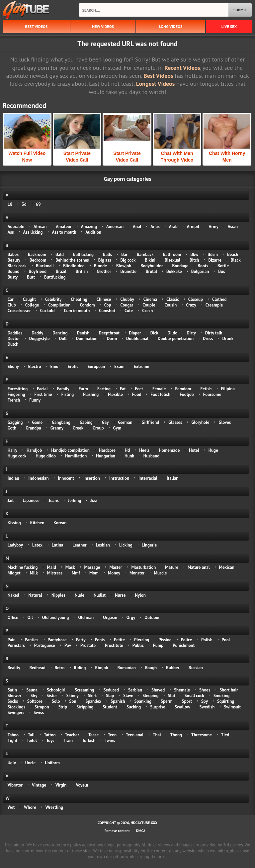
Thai (157, 735)
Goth (12, 428)
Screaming (84, 690)
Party (81, 640)
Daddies (15, 333)
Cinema (150, 299)
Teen (112, 735)
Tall (31, 735)
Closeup (196, 299)
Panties (32, 640)
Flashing (91, 394)
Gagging (15, 422)
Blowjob (124, 266)
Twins (110, 741)
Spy (205, 701)
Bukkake (174, 271)
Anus (155, 227)
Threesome (202, 735)
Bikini (150, 260)
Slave (128, 696)
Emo (54, 367)
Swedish (207, 707)
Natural (35, 595)
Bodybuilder (152, 266)
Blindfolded (74, 266)
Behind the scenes (72, 260)
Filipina (228, 389)
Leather (80, 545)
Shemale (182, 690)
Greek (78, 428)
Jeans (54, 500)
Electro (35, 367)
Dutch (13, 344)
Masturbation (143, 567)
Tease (93, 735)
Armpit (193, 227)
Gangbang (61, 422)
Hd (127, 450)
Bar (124, 254)
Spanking (143, 701)
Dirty (191, 333)
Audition (93, 232)
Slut (172, 696)
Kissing (14, 523)
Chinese (104, 299)
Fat (123, 389)
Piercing (142, 640)
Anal (137, 227)
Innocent (66, 478)
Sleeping (150, 696)
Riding (80, 668)
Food (137, 394)
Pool (226, 640)
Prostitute (114, 645)
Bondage (180, 266)
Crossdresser (19, 311)
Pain (12, 640)
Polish (207, 640)
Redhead (38, 668)
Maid (51, 567)
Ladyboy (15, 545)
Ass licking (33, 232)
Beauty (14, 260)
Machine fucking (23, 567)
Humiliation (76, 456)
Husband (151, 456)
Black (236, 260)
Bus (221, 271)
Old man (86, 618)
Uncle (30, 763)
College (32, 305)
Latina (58, 545)
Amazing (89, 227)
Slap (110, 696)
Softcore (35, 701)
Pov (68, 645)
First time (43, 394)
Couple (149, 305)
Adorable (16, 227)
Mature (172, 567)
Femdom (183, 389)
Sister (52, 696)
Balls (107, 254)
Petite (119, 640)
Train (68, 741)
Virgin (61, 785)
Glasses (175, 422)
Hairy (12, 450)
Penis (100, 640)
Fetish (206, 389)
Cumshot (107, 311)
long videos (171, 26)
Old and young (56, 618)
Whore (30, 807)
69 (38, 204)
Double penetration (176, 339)
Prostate (88, 645)
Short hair (229, 690)
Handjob (34, 450)
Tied (225, 735)
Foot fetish (160, 394)
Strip (63, 707)
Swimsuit (232, 707)
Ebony (13, 367)
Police (186, 640)
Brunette (128, 271)
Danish (83, 333)
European (96, 367)
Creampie (214, 305)
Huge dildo (46, 456)
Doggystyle (40, 339)
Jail (11, 500)
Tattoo (50, 735)
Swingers (16, 713)
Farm (83, 389)
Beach (233, 254)
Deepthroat (109, 333)
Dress (208, 339)
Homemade (169, 450)
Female (159, 389)
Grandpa (33, 428)
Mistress (55, 573)
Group (98, 428)
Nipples (58, 595)
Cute (129, 311)
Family (63, 389)
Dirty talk (214, 333)
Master (116, 567)
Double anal (137, 339)
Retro (60, 668)
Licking (126, 545)
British (82, 271)
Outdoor (152, 618)
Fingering (16, 394)
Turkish (89, 741)
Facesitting (18, 389)
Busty (13, 277)
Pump (158, 645)
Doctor (14, 339)
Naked (13, 595)
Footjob (187, 394)
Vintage (39, 785)
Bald (60, 254)
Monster (137, 573)
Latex (37, 545)
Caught (29, 299)
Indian (13, 478)
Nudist (100, 595)
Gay (105, 422)
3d (24, 204)
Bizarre (215, 260)
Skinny (73, 696)
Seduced (111, 690)
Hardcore (107, 450)
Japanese (31, 500)
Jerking (75, 500)
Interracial (148, 478)
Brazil (61, 271)
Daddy (37, 333)
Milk (34, 573)
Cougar (127, 305)
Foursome (212, 394)
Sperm (167, 701)
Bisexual (172, 260)
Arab (173, 227)
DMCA (141, 831)
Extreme (141, 367)
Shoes (205, 690)
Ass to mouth (64, 232)
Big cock (128, 260)
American (115, 227)
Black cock (17, 266)
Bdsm (213, 254)
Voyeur (82, 785)
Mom (94, 573)
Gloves (225, 422)
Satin (12, 690)
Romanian (127, 668)
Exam (119, 367)
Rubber (173, 668)
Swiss (39, 713)
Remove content (117, 831)
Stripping (85, 707)
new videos (103, 26)
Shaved (158, 690)
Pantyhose (57, 640)
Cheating (79, 299)
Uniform (52, 763)
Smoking (221, 696)
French (14, 400)
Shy (34, 696)
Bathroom (172, 254)
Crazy (191, 305)
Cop (108, 305)
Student (110, 707)
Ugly (12, 763)
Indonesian (39, 478)
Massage (92, 567)
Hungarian (106, 456)
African (40, 227)
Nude (80, 595)
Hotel (194, 450)
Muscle (160, 573)
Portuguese (45, 645)
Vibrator (15, 785)
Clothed (219, 299)
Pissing (165, 640)
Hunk (129, 456)
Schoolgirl (56, 690)
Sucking (134, 707)
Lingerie (149, 545)
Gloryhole (200, 422)
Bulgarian (200, 271)
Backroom (37, 254)
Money (114, 573)
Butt (31, 277)
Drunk (228, 339)
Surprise (158, 707)
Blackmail (45, 266)
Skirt (92, 696)
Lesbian (103, 545)
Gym (117, 428)
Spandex (94, 701)
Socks (13, 701)
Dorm (112, 339)
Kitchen (37, 523)
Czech (147, 311)
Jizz (94, 500)
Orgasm (110, 618)
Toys (50, 741)
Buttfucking (55, 277)
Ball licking (83, 254)
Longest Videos (155, 84)
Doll (63, 339)
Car (11, 299)
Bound (14, 271)
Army (214, 227)
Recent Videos (182, 68)
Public (138, 645)
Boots (203, 266)
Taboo (13, 735)
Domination (87, 339)
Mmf (76, 573)
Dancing (60, 333)
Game (37, 422)
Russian (196, 668)
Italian (173, 478)
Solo (56, 701)
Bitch (194, 260)
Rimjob (101, 668)
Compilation (59, 305)
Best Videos (158, 76)
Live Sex (229, 26)
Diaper (135, 333)
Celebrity (53, 299)
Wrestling (54, 807)
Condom (87, 305)
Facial (42, 389)
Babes (13, 254)
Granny (57, 428)
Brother (104, 271)
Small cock (194, 696)
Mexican (227, 567)
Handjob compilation (70, 450)
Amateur (64, 227)
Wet (11, 807)
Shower (14, 696)
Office (13, 618)
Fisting (68, 394)
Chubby (127, 299)
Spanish (118, 701)
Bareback (145, 254)
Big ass (105, 260)
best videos (37, 26)
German (125, 422)
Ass (11, 232)
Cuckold (47, 311)
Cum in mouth (77, 311)
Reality (14, 668)
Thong (176, 735)
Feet (139, 389)
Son (73, 701)
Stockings (16, 707)
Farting (104, 389)
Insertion (92, 478)
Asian (233, 227)
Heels (144, 450)
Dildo (173, 333)
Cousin (171, 305)
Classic (173, 299)
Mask (70, 567)
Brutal (151, 271)
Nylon (140, 595)
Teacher (72, 735)
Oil (30, 618)
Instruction (119, 478)
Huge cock (17, 456)
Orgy (131, 618)
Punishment (184, 645)
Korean (60, 523)
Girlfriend (151, 422)
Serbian (135, 690)
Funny (35, 400)
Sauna (32, 690)
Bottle (223, 266)
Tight (12, 741)
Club (12, 305)
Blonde (100, 266)
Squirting (226, 701)
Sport (187, 701)
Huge (213, 450)
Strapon (42, 707)
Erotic (73, 367)
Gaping (86, 422)
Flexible (115, 394)
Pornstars (16, 645)
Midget (14, 573)
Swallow (182, 707)
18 (10, 204)
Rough (151, 668)
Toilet (32, 741)
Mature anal (199, 567)
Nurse (120, 595)
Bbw (194, 254)
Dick (154, 333)
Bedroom (38, 260)
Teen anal (135, 735)
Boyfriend (38, 271)
